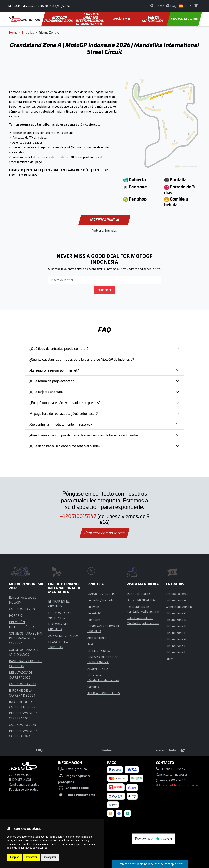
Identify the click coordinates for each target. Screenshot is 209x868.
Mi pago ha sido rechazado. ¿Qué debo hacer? (63, 413)
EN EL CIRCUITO (99, 651)
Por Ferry (94, 620)
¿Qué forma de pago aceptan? (52, 381)
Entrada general (177, 594)
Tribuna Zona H (176, 646)
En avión (93, 607)
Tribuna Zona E (176, 626)
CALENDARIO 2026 (23, 609)
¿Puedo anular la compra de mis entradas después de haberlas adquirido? (84, 435)
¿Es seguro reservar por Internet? (54, 370)
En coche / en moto (101, 600)
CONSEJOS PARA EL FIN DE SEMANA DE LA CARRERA (26, 638)
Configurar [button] (50, 857)
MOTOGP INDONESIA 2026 (59, 19)
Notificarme (104, 220)
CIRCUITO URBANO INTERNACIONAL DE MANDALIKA (90, 19)
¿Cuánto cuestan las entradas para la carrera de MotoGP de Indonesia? (82, 359)
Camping (93, 687)
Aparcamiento (97, 638)
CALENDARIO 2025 (23, 725)
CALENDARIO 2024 (23, 684)
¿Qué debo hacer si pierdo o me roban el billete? (65, 446)
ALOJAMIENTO (98, 669)
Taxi (90, 644)
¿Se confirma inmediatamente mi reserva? (61, 424)
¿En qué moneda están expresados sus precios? (65, 402)
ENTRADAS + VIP (184, 19)
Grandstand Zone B (179, 607)
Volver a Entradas (105, 230)
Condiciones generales (24, 784)
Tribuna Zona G (176, 639)
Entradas (28, 32)
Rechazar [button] (31, 857)
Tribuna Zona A (176, 600)
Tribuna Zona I (175, 652)
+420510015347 (78, 516)
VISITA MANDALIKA (153, 19)
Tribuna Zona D (176, 620)
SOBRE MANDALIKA (141, 600)
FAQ (39, 750)
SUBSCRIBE (105, 290)
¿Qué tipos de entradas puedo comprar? (59, 348)
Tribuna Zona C (176, 613)
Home (13, 32)
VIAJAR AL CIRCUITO (101, 594)
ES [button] (184, 6)
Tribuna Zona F (176, 633)
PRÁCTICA (122, 19)
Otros (170, 659)
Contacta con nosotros (104, 533)
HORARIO (16, 615)
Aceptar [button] (14, 857)
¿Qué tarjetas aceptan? (46, 392)
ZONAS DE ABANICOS (63, 636)
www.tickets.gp (170, 750)
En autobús (95, 613)
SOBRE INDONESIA (140, 594)
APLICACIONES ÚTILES (104, 693)
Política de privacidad (24, 789)
